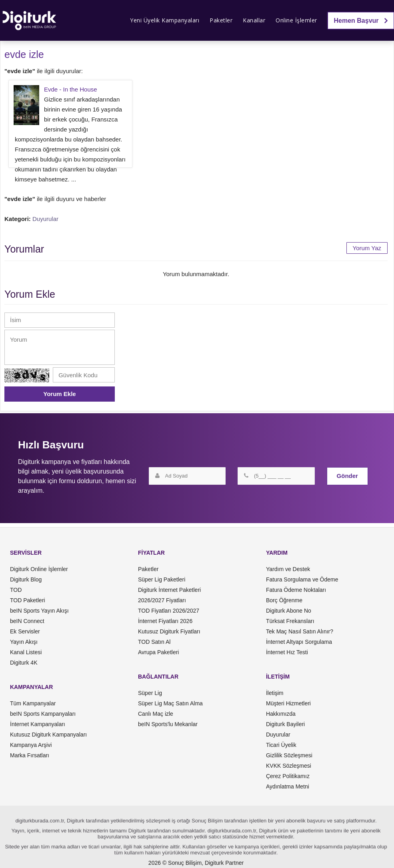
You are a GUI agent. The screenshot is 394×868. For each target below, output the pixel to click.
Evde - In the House (71, 89)
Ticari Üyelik (281, 745)
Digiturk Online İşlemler (39, 569)
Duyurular (45, 219)
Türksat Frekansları (290, 621)
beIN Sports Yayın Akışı (39, 611)
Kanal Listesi (26, 652)
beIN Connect (27, 621)
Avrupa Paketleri (158, 652)
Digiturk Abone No (289, 611)
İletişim (275, 693)
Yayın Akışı (24, 642)
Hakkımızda (281, 714)
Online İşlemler (296, 20)
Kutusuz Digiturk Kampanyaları (48, 735)
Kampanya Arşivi (31, 745)
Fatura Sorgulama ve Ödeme (302, 579)
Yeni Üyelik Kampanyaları (165, 20)
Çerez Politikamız (288, 776)
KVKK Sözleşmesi (289, 766)
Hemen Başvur (361, 21)
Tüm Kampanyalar (33, 703)
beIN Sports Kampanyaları (43, 714)
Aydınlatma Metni (288, 786)
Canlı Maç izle (156, 714)
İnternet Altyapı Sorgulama (299, 642)
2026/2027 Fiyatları (162, 600)
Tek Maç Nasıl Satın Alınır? (300, 631)
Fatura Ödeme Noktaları (296, 590)
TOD (16, 590)
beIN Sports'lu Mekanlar (168, 724)
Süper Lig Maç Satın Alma (170, 703)
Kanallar (254, 20)
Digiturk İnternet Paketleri (169, 590)
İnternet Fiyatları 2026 (165, 621)
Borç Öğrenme (284, 600)
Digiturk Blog (26, 579)
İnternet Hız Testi (287, 652)
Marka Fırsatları (30, 755)
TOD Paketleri (28, 600)
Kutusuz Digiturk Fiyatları (169, 631)
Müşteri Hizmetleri (288, 703)
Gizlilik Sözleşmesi (289, 755)
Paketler (221, 20)
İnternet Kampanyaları (38, 724)
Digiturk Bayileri (285, 724)
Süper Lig (150, 693)
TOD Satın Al (154, 642)
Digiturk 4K (24, 663)
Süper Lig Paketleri (162, 579)
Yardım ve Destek (288, 569)
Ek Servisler (25, 631)
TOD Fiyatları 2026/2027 (169, 611)
